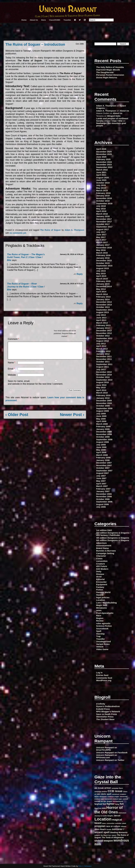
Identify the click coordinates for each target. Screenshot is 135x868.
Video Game (102, 649)
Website (12, 378)
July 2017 (101, 232)
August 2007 (103, 473)
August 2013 (103, 312)
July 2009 (101, 414)
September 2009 (104, 408)
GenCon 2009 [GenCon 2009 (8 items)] (100, 808)
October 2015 (103, 263)
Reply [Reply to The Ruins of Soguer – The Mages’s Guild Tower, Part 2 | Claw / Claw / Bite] (80, 274)
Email (11, 372)
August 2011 (103, 367)
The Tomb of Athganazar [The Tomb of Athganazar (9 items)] (113, 838)
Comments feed (104, 678)
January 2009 (103, 429)
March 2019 (102, 190)
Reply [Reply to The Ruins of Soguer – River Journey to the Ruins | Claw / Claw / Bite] (80, 303)
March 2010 (102, 393)
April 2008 (101, 452)
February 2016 (103, 255)
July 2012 (101, 344)
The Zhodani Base (105, 719)
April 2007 (101, 484)
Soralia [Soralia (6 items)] (109, 829)
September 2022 (104, 167)
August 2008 (103, 442)
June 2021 (101, 172)
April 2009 (101, 421)
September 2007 (104, 471)
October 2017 (103, 224)
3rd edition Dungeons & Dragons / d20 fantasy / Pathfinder (113, 534)
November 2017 (104, 222)
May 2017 (101, 237)
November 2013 (104, 305)
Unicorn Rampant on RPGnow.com (107, 756)
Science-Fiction (104, 626)
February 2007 (103, 489)
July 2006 (101, 507)
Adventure (101, 543)
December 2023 (104, 165)
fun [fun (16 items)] (122, 804)
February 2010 (103, 395)
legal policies (103, 597)
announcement (104, 545)
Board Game (103, 548)
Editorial (100, 579)
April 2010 (101, 390)
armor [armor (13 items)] (108, 788)
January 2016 (103, 258)
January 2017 (103, 245)
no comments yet (18, 233)
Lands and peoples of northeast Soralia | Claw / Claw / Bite (112, 120)
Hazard (100, 595)
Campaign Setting (105, 553)
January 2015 (103, 284)
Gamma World (103, 592)
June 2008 (101, 447)
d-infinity (101, 704)
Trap (98, 636)
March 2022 (102, 170)
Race (99, 616)
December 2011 (104, 356)
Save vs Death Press (107, 714)
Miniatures (102, 608)
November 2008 (104, 434)
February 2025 (103, 159)
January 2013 (103, 328)
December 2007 (104, 463)
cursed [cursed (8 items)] (97, 801)
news (99, 610)
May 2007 (101, 481)
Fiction (100, 590)
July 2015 (101, 271)
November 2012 (104, 333)
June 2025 (101, 157)
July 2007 (101, 476)
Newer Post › (72, 418)
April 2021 (101, 175)
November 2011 (104, 359)
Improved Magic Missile (108, 70)
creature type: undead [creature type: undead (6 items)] (120, 799)
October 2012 (103, 336)
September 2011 (104, 364)
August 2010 (103, 382)
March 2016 (102, 253)
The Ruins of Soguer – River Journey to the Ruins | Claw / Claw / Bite (26, 287)
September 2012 (104, 338)
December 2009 (104, 401)
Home (24, 20)
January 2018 (103, 216)
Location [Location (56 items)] (103, 819)
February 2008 (103, 458)
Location (101, 600)
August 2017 (103, 229)
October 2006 (103, 499)
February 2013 (103, 325)
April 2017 (101, 240)
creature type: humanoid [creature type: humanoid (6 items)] (103, 799)
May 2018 (101, 209)
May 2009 (101, 419)
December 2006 (104, 494)
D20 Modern (102, 569)
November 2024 (104, 162)
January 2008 (103, 460)
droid (99, 577)
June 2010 (101, 385)
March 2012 (102, 349)
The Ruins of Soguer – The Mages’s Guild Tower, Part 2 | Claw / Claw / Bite (26, 257)
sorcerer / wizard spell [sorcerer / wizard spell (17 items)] (109, 831)
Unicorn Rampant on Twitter (110, 760)
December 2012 (104, 330)
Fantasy (100, 587)
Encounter (101, 582)
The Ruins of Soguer (50, 230)
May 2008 (101, 450)
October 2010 (103, 377)
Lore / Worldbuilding (106, 603)
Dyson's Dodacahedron (108, 706)
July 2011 (101, 369)
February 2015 (103, 281)
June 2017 (101, 235)
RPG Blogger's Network (108, 711)
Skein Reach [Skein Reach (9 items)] (100, 829)
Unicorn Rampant (67, 10)
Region (100, 618)
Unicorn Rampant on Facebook (112, 753)
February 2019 (103, 193)
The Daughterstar (105, 72)
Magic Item (102, 605)
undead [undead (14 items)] (99, 841)
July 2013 (101, 315)
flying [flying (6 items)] (117, 804)
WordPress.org (104, 680)
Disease (100, 574)
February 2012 (103, 351)
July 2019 (101, 185)
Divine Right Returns (107, 78)
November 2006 (104, 496)
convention (102, 561)
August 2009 (103, 411)
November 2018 (104, 198)
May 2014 (101, 289)
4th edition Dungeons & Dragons (113, 538)
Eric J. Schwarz (85, 866)
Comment (13, 339)
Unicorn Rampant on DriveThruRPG (107, 749)
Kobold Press (103, 709)
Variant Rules (103, 644)
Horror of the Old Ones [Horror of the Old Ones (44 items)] (109, 810)
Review (100, 621)
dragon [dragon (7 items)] (109, 801)
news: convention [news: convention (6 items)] (108, 823)
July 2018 (101, 206)
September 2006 (104, 502)
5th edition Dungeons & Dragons (113, 540)
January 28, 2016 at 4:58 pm (72, 254)
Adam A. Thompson (74, 230)
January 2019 (103, 196)
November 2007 (104, 465)
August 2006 (103, 504)
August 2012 (103, 341)
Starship (100, 634)
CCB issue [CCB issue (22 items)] (115, 791)
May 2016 (101, 250)
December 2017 (104, 219)
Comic (99, 559)
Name (12, 366)
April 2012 (101, 346)
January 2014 (103, 299)
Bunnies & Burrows (106, 551)
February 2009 (103, 426)
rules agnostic (103, 623)
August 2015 (103, 268)
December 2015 (104, 260)
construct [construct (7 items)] (116, 794)
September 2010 (104, 380)
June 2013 (101, 318)
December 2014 (104, 286)
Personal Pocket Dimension (110, 75)
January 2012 (103, 354)
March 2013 (102, 323)
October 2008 (103, 437)
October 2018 (103, 201)
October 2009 (103, 406)
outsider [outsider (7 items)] (118, 823)
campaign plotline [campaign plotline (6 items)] (101, 792)
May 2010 (101, 387)
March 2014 (102, 294)
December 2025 (104, 152)
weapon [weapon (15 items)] (108, 841)
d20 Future (102, 566)
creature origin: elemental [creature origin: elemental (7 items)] (117, 796)
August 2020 (103, 178)
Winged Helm (114, 116)
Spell (99, 631)
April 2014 (101, 292)
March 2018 (102, 214)
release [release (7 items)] (124, 826)
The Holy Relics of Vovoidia (110, 67)
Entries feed (102, 675)
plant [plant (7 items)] (124, 823)
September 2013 (104, 310)
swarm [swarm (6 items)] (114, 835)
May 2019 (101, 188)
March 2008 (102, 455)
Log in (99, 673)
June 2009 (101, 416)
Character (101, 556)
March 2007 (102, 486)
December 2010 (104, 372)
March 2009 (102, 424)
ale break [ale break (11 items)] (99, 788)
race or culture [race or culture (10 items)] (113, 826)
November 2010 (104, 375)
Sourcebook (102, 629)
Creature (101, 564)
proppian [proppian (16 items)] (100, 826)
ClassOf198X (55, 20)
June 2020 (101, 180)
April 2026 (101, 149)
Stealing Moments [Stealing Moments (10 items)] (119, 832)
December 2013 (104, 302)
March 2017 (102, 242)
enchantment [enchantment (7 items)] (118, 801)
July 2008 (101, 445)
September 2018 (104, 203)
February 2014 (103, 297)
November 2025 (104, 154)
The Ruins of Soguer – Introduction (35, 44)
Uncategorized (104, 641)
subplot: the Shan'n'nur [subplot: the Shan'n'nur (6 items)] (103, 835)
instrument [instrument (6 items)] (122, 813)
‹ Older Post (17, 418)
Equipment (102, 584)
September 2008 (104, 439)
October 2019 (103, 183)
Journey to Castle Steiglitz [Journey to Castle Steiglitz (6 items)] (104, 816)
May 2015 (101, 273)
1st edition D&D (104, 530)
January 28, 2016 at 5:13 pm (72, 284)
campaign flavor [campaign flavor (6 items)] (117, 788)
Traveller (67, 20)
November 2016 (104, 248)
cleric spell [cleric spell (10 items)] (106, 794)
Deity (99, 571)
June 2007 (101, 478)
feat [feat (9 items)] (104, 804)
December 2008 (104, 432)
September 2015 (104, 266)
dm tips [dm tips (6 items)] (103, 801)
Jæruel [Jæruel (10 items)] (117, 816)
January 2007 (103, 491)
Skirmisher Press (105, 717)
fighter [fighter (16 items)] (111, 804)
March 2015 (102, 279)
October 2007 (103, 468)
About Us (34, 20)
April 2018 (101, 211)
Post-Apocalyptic (105, 613)
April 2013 (101, 320)
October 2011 (103, 362)
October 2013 (103, 307)
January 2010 (103, 398)
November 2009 (104, 403)
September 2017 (104, 227)
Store (44, 20)
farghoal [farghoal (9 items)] (98, 804)
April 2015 (101, 276)
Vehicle (100, 647)
